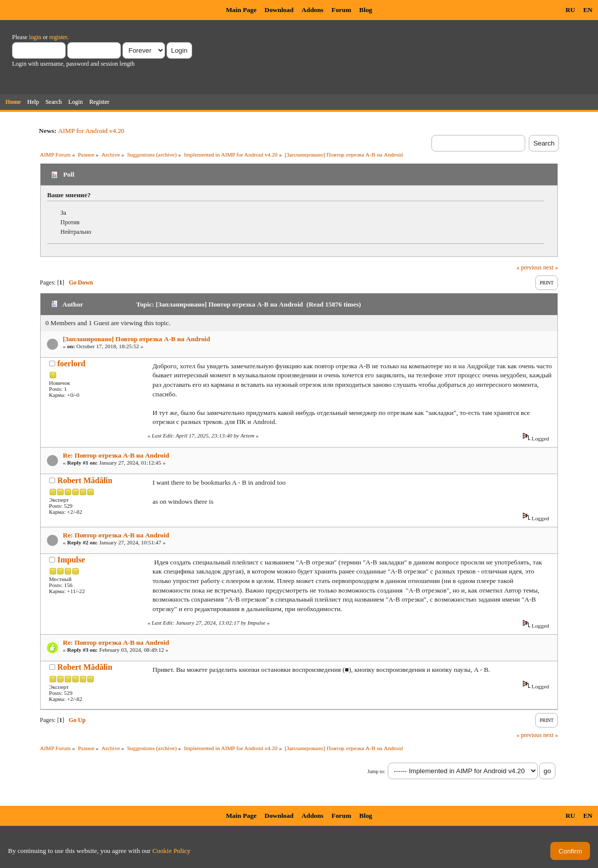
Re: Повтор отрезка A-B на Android (116, 455)
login (35, 37)
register (58, 37)
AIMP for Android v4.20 (91, 131)
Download (279, 10)
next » (551, 267)
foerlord (71, 364)
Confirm (570, 851)
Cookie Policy (172, 851)
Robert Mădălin (85, 480)
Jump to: (376, 771)
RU (570, 10)
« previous (529, 267)
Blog (366, 10)
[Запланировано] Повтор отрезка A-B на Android (136, 339)
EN (588, 10)
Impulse (71, 560)
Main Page (241, 10)
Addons (313, 10)
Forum (341, 10)
